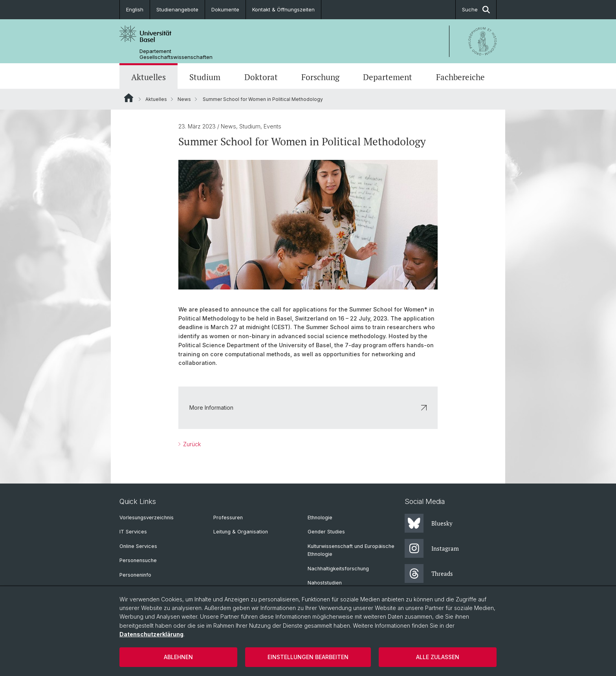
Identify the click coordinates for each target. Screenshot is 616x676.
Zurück (191, 444)
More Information (308, 408)
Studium (205, 77)
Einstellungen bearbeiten (308, 657)
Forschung (320, 77)
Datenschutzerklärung (151, 634)
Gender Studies (326, 532)
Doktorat (261, 77)
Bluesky (429, 523)
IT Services (133, 532)
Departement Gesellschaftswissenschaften (176, 54)
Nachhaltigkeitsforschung (338, 569)
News (184, 99)
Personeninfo (135, 575)
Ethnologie (320, 518)
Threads (429, 573)
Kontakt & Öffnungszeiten (283, 9)
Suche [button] (476, 10)
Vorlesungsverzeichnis (147, 518)
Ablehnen (178, 657)
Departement (388, 77)
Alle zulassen (438, 657)
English (135, 9)
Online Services (138, 546)
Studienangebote (177, 9)
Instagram (432, 548)
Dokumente (225, 9)
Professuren (228, 518)
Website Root (129, 98)
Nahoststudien (325, 583)
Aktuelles (148, 77)
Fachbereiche (460, 77)
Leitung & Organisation (241, 532)
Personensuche (138, 560)
